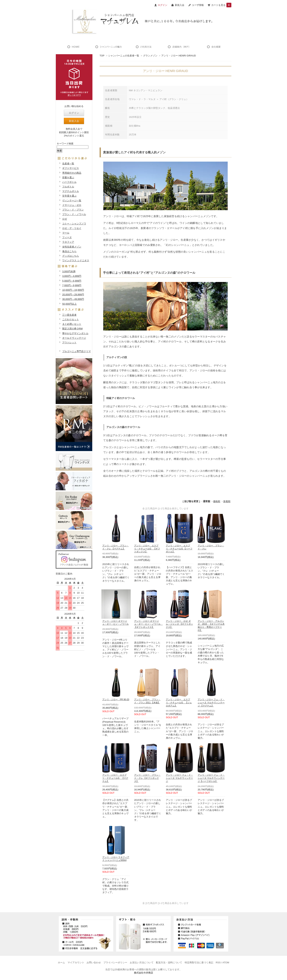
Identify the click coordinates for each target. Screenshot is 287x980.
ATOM (226, 963)
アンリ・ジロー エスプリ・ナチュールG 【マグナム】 (115, 778)
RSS (218, 963)
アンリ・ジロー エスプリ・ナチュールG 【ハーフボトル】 (179, 549)
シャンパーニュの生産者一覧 (124, 56)
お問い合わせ (94, 963)
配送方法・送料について (169, 963)
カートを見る (221, 5)
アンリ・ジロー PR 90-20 (116, 700)
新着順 (227, 501)
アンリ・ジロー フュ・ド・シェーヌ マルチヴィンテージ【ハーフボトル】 (211, 778)
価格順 (217, 501)
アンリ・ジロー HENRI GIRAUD (179, 56)
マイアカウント (76, 963)
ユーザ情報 (198, 5)
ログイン (74, 113)
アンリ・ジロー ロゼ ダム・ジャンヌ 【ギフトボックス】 (179, 624)
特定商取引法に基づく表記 (199, 963)
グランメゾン (150, 56)
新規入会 (180, 5)
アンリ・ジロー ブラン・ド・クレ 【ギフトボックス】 (147, 778)
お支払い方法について (142, 963)
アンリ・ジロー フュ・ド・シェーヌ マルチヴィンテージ (179, 778)
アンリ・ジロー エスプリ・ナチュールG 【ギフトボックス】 (147, 549)
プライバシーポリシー (115, 963)
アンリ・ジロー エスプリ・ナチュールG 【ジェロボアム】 (179, 703)
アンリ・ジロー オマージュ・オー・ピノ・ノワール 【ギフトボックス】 (148, 624)
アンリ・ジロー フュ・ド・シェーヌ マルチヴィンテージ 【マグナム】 (211, 703)
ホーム (61, 963)
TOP (102, 56)
